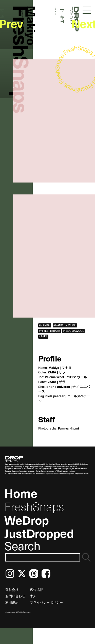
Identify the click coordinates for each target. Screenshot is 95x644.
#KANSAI (45, 325)
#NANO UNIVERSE (65, 325)
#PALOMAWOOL (73, 331)
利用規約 (12, 602)
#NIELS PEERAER (50, 331)
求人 (33, 596)
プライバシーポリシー (46, 602)
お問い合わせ (15, 596)
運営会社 (12, 590)
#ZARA (43, 336)
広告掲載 (36, 590)
